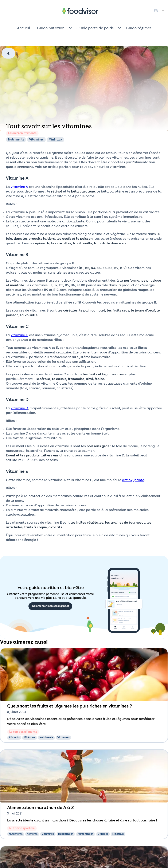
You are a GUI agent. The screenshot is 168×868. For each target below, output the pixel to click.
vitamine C (19, 335)
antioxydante (133, 480)
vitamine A (19, 187)
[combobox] (159, 11)
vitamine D (19, 408)
